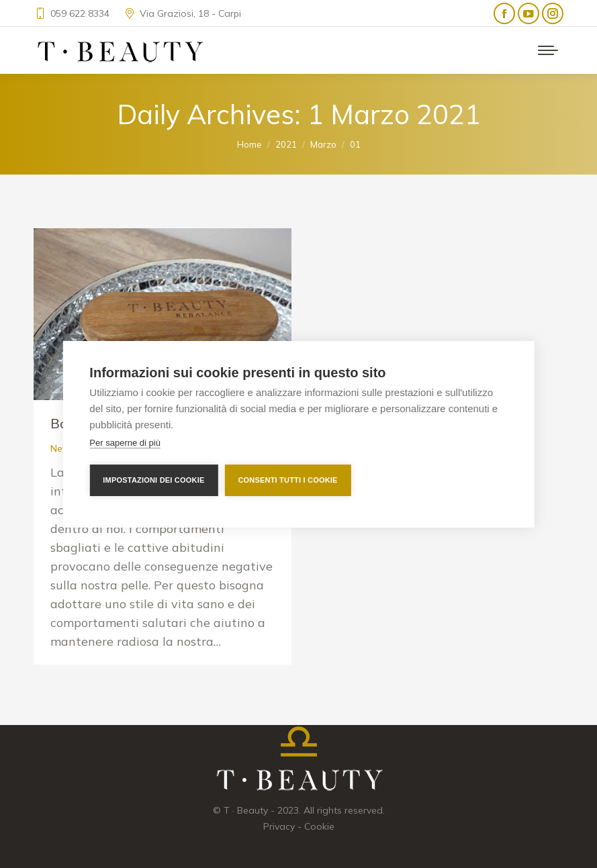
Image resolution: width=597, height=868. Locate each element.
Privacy (279, 826)
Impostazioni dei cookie (153, 480)
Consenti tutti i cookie (287, 480)
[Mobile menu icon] (548, 50)
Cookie (319, 826)
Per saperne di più (125, 443)
